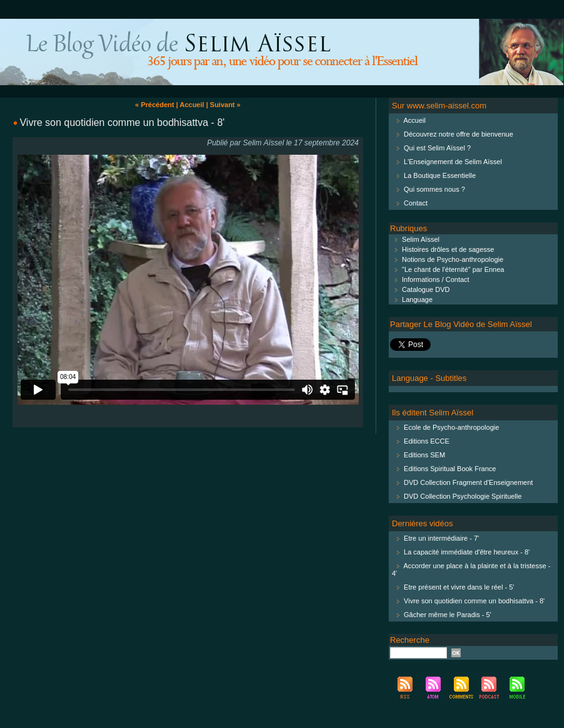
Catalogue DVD (420, 289)
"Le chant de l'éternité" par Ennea (447, 269)
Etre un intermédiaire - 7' (441, 538)
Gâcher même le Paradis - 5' (448, 615)
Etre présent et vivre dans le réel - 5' (459, 587)
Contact (416, 203)
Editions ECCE (427, 441)
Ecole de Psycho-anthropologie (451, 427)
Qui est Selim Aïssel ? (437, 148)
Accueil (192, 105)
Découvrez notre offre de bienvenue (459, 134)
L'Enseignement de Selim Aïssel (453, 162)
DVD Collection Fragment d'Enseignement (468, 482)
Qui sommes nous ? (434, 189)
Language (411, 299)
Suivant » (225, 105)
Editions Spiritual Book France (450, 469)
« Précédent (155, 105)
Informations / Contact (430, 279)
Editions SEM (424, 455)
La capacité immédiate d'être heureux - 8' (467, 552)
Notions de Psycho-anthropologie (447, 259)
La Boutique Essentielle (440, 175)
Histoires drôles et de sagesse (442, 249)
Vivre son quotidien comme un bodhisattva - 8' (122, 122)
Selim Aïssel (415, 239)
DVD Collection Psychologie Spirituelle (463, 496)
